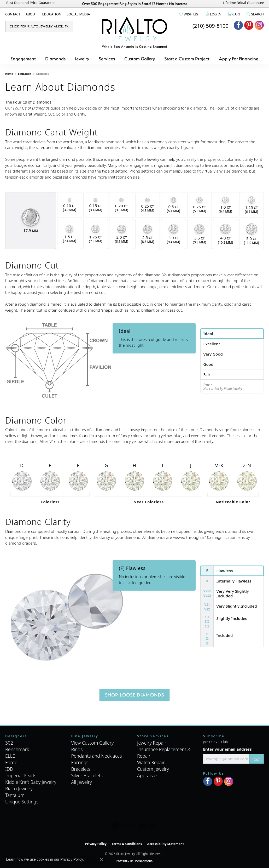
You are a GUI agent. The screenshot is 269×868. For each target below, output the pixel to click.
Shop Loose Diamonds (135, 695)
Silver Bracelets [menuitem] (87, 775)
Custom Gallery (140, 59)
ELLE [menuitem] (10, 756)
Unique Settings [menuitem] (22, 802)
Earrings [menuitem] (80, 762)
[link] (13, 14)
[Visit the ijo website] (148, 826)
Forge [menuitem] (11, 762)
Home (9, 74)
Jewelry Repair (152, 743)
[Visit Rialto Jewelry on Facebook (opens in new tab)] (238, 25)
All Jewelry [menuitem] (82, 782)
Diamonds (55, 59)
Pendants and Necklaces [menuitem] (97, 756)
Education (25, 74)
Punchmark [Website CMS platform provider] (144, 861)
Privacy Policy (96, 844)
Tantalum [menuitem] (15, 795)
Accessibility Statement (166, 844)
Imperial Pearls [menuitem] (21, 775)
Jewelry (82, 59)
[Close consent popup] (102, 860)
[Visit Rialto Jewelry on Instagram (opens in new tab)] (259, 25)
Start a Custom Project (187, 59)
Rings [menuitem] (77, 749)
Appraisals (148, 775)
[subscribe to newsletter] (257, 759)
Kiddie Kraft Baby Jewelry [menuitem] (31, 782)
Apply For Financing (239, 59)
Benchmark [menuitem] (17, 749)
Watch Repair (151, 762)
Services (107, 59)
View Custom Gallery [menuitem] (93, 743)
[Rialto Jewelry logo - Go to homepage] (134, 32)
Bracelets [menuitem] (81, 769)
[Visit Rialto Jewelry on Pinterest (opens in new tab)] (249, 25)
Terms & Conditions (127, 844)
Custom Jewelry (153, 769)
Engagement (23, 59)
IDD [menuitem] (9, 769)
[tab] (232, 334)
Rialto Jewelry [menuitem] (19, 789)
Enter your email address (227, 749)
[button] (189, 14)
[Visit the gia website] (122, 826)
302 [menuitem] (9, 743)
